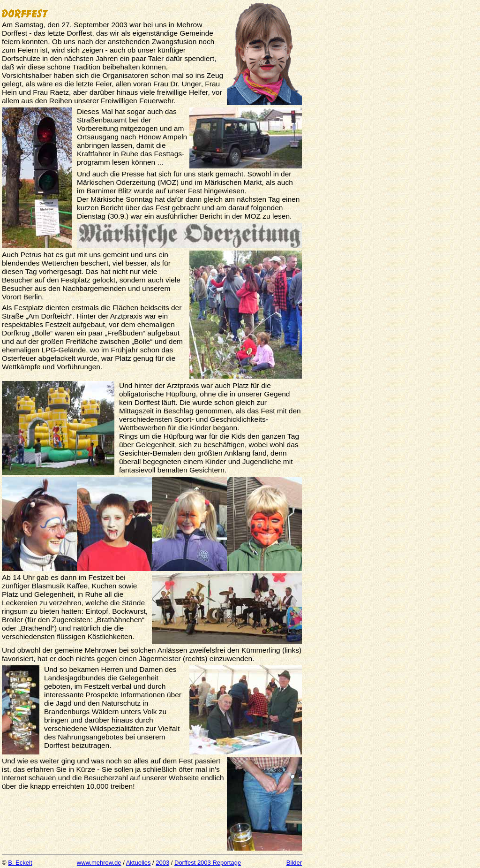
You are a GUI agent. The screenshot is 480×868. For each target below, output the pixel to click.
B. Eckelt (20, 863)
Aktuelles (139, 863)
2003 (162, 863)
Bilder (294, 863)
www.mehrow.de (99, 863)
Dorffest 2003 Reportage (208, 863)
